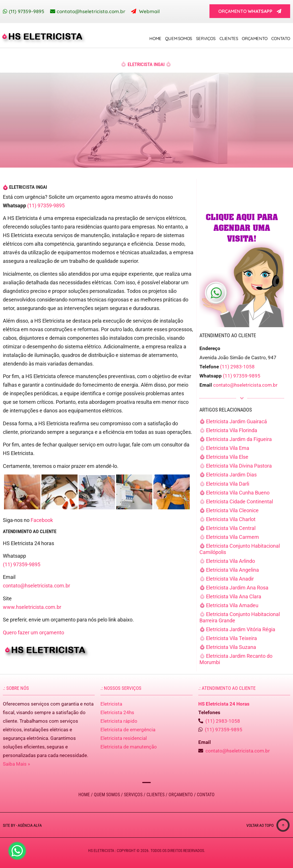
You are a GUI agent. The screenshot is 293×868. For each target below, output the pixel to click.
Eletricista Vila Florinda (232, 430)
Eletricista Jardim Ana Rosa (237, 588)
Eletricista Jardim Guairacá (236, 421)
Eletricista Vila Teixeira (231, 638)
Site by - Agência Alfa (22, 825)
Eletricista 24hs (117, 712)
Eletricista (111, 704)
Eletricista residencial (124, 738)
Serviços (206, 38)
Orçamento (255, 38)
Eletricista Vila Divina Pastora (239, 466)
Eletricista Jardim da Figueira (239, 439)
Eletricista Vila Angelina (232, 570)
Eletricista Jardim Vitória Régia (241, 629)
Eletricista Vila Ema (228, 448)
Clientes (229, 38)
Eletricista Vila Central (231, 528)
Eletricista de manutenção (129, 747)
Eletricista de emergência (128, 730)
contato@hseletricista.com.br (91, 11)
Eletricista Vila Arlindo (230, 561)
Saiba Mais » (16, 764)
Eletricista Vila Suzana (231, 647)
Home (155, 38)
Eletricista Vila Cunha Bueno (238, 493)
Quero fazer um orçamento (33, 632)
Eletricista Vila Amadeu (232, 605)
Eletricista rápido (119, 721)
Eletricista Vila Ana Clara (234, 596)
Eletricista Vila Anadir (230, 579)
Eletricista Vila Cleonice (232, 510)
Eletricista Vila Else (227, 457)
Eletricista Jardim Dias (231, 475)
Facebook (42, 520)
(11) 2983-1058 (237, 367)
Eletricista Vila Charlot (231, 519)
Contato (281, 38)
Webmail (149, 11)
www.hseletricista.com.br (32, 607)
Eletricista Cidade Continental (239, 501)
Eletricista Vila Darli (228, 484)
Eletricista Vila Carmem (232, 537)
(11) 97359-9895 (27, 11)
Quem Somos (179, 38)
